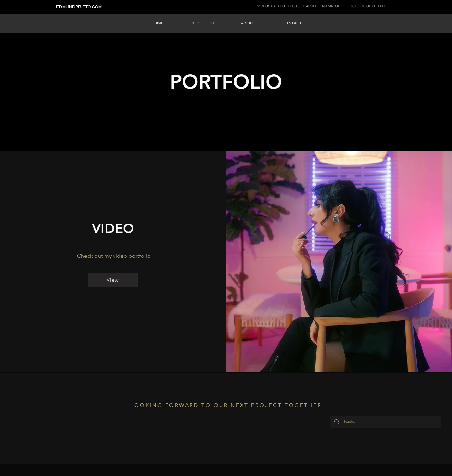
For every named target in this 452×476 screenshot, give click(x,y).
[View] (113, 280)
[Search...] (385, 422)
